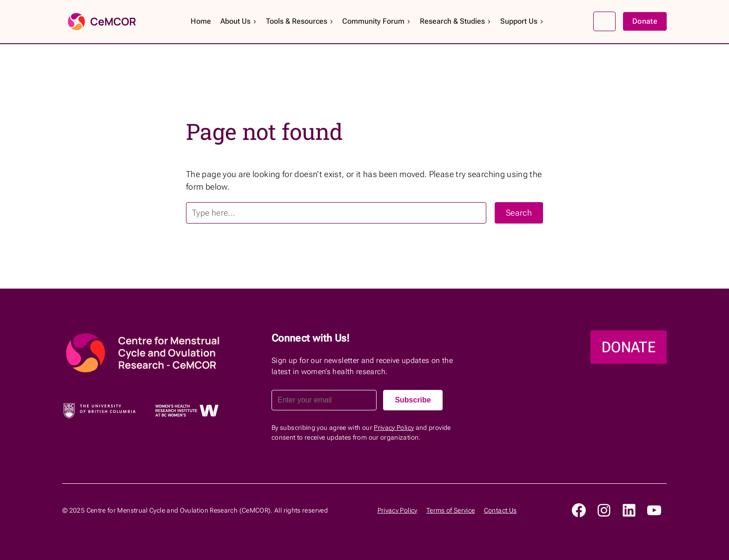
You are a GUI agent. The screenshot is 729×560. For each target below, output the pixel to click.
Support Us (522, 21)
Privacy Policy (394, 428)
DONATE (629, 347)
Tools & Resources (300, 21)
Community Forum (377, 21)
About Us (239, 21)
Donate (645, 21)
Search (604, 21)
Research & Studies (456, 21)
